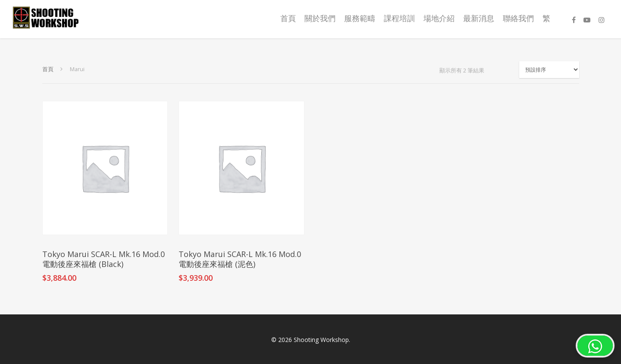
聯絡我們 (518, 18)
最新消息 (479, 18)
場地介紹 (439, 18)
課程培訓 (399, 18)
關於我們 (320, 18)
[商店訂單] (549, 70)
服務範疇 (360, 18)
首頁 (288, 18)
